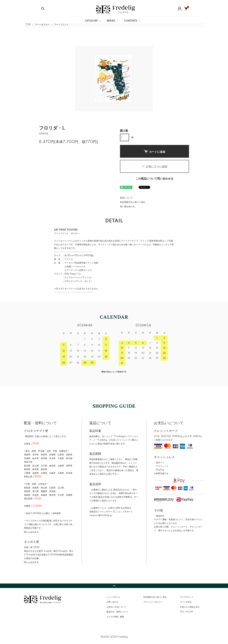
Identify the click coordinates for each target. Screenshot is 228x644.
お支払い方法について (116, 607)
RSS (182, 612)
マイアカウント (187, 597)
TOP (28, 25)
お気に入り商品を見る (190, 607)
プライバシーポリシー (153, 602)
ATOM (189, 612)
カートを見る (186, 602)
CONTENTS (131, 21)
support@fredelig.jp (101, 515)
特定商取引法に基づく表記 (133, 202)
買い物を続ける (127, 207)
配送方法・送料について (117, 612)
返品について (126, 198)
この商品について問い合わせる (154, 179)
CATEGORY (91, 21)
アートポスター (42, 25)
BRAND (111, 21)
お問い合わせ (112, 602)
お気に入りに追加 (154, 167)
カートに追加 (154, 152)
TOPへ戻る (114, 586)
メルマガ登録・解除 (115, 617)
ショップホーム (113, 597)
